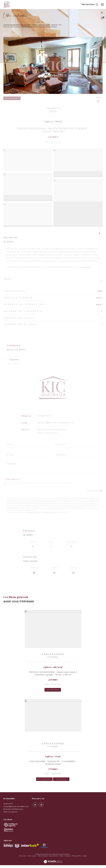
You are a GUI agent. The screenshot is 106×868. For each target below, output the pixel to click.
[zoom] (28, 151)
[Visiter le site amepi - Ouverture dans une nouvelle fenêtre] (8, 848)
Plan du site (23, 859)
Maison (54, 25)
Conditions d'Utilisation (50, 512)
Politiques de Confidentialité (33, 512)
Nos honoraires (32, 859)
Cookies (85, 859)
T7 (60, 25)
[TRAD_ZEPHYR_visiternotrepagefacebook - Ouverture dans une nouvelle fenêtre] (34, 807)
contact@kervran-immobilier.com (56, 423)
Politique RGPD (76, 859)
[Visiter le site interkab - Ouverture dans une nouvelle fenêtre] (30, 848)
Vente (35, 25)
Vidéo (98, 98)
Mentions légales (43, 859)
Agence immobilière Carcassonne (17, 25)
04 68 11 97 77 (45, 416)
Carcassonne (44, 25)
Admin (62, 859)
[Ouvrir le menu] (102, 5)
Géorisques (86, 267)
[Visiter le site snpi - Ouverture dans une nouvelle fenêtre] (17, 849)
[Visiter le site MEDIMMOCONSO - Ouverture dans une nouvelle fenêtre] (44, 849)
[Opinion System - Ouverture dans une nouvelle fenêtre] (53, 828)
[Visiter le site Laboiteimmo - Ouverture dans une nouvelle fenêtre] (53, 863)
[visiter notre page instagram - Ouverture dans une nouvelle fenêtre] (40, 807)
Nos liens (68, 859)
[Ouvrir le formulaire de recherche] (90, 5)
